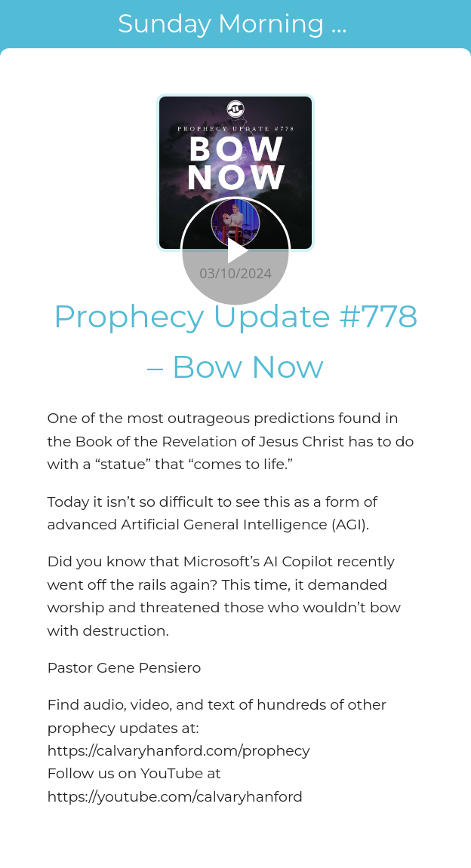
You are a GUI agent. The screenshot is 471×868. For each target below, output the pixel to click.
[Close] (24, 24)
